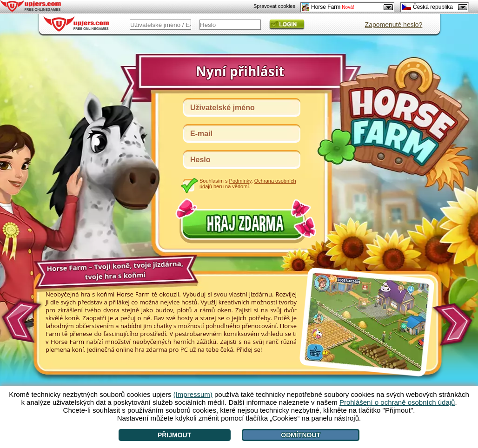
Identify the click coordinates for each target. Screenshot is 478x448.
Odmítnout (301, 435)
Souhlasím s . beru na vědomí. (248, 184)
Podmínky (240, 181)
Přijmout (174, 435)
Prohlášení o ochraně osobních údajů (397, 402)
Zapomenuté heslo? (394, 25)
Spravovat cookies (274, 6)
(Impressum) (193, 394)
